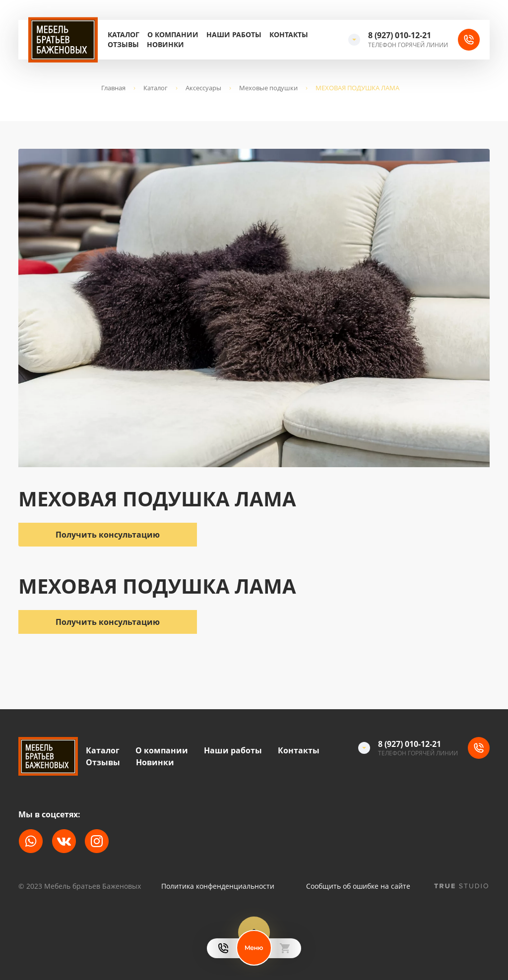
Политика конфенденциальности (218, 886)
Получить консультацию (108, 622)
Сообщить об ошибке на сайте (358, 886)
